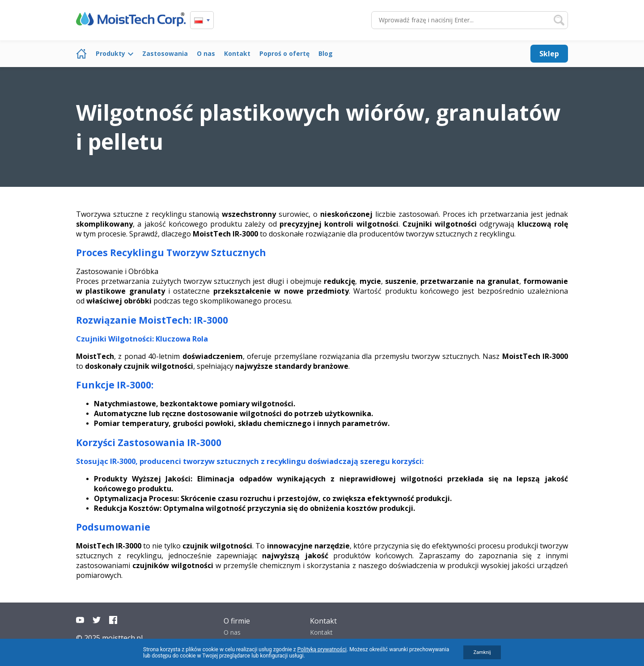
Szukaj (559, 20)
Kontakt (237, 53)
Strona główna (81, 54)
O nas (206, 53)
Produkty (110, 53)
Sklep (549, 54)
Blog (326, 53)
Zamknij (482, 652)
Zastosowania (165, 53)
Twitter (97, 620)
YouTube (80, 620)
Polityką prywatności (322, 649)
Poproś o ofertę (284, 53)
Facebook (113, 620)
